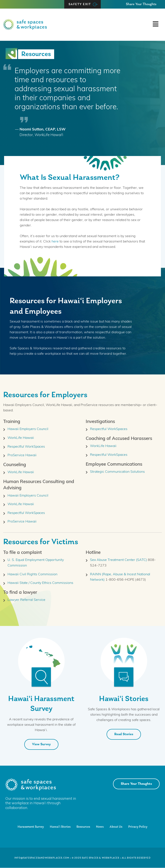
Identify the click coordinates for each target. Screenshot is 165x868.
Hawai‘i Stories (60, 827)
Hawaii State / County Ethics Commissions (40, 583)
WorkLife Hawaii (21, 438)
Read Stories (124, 734)
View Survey (41, 744)
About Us (116, 827)
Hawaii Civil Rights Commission (32, 574)
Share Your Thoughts (141, 4)
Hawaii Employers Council (28, 429)
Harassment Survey (31, 827)
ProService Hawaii (22, 455)
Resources (83, 827)
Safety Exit (80, 4)
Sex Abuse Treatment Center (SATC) (118, 560)
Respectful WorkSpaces (26, 447)
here (55, 242)
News (100, 827)
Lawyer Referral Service (26, 600)
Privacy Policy (138, 827)
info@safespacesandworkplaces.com (42, 858)
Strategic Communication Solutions (117, 472)
